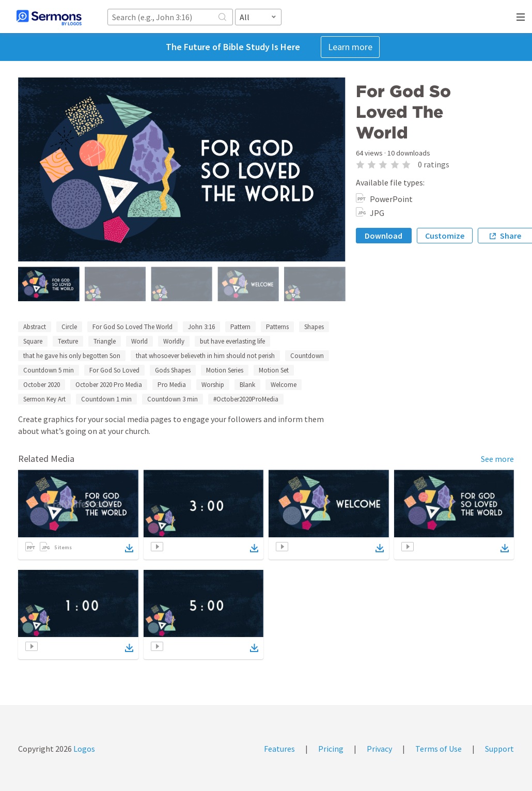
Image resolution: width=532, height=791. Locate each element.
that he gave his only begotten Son (72, 356)
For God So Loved (114, 370)
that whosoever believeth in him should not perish (205, 356)
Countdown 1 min (106, 399)
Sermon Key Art (44, 399)
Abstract (35, 327)
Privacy (379, 749)
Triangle (105, 341)
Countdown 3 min (173, 399)
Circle (69, 327)
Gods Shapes (173, 370)
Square (33, 341)
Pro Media (172, 385)
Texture (68, 341)
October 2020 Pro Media (109, 385)
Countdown (307, 356)
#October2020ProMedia (246, 399)
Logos (83, 749)
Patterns (277, 327)
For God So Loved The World (132, 327)
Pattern (240, 327)
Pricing (331, 749)
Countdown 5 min (49, 370)
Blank (247, 385)
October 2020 (42, 385)
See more (497, 459)
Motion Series (225, 370)
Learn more (350, 47)
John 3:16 (201, 327)
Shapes (314, 327)
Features (279, 749)
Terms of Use (439, 749)
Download (384, 236)
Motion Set (274, 370)
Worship (213, 385)
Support (499, 749)
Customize (445, 236)
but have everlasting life (232, 341)
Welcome (284, 385)
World (139, 341)
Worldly (174, 341)
